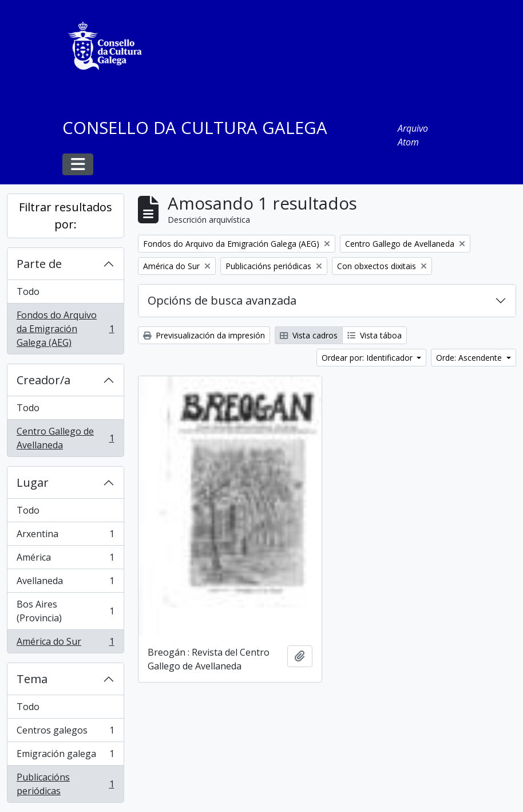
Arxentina (65, 536)
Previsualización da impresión (204, 335)
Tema (32, 679)
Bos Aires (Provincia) (65, 611)
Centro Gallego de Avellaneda (65, 438)
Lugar (33, 482)
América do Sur (65, 644)
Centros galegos (65, 733)
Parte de (39, 264)
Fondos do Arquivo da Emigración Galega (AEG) (65, 329)
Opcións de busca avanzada (222, 300)
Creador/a (43, 380)
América (65, 560)
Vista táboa (375, 335)
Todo (28, 291)
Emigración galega (65, 756)
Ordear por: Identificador (368, 358)
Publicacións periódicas (65, 784)
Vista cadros (309, 335)
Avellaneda (65, 583)
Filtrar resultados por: (66, 216)
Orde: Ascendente (470, 358)
